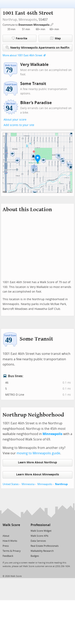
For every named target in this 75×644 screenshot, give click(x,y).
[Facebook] (11, 531)
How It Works (10, 541)
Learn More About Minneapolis (38, 475)
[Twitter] (5, 531)
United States (11, 484)
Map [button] (55, 38)
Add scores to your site (19, 125)
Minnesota (28, 484)
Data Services (38, 541)
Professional (40, 525)
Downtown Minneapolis (34, 25)
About (6, 536)
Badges (35, 556)
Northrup (61, 484)
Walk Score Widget (41, 531)
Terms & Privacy (12, 551)
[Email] (17, 531)
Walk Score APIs (39, 536)
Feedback (8, 556)
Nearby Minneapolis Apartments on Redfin (37, 48)
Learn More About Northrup (37, 462)
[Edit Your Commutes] (52, 24)
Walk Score (11, 525)
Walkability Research (42, 551)
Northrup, (10, 20)
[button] (38, 159)
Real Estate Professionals (45, 546)
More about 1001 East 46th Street (22, 55)
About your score (15, 120)
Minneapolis (28, 20)
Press (6, 546)
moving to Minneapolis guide (38, 453)
